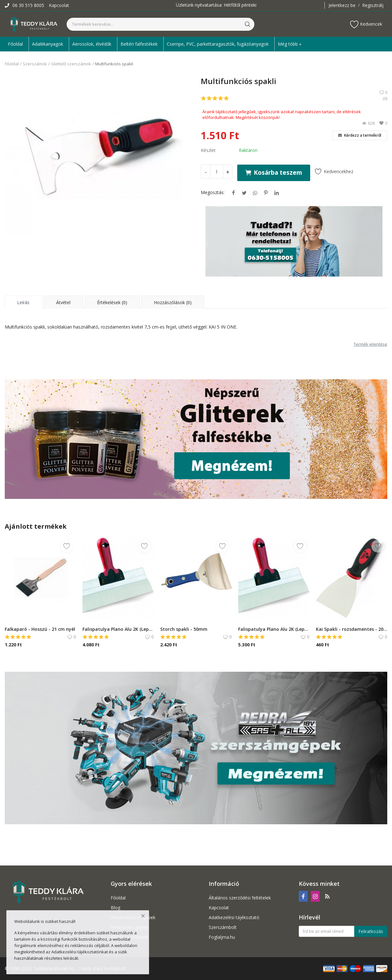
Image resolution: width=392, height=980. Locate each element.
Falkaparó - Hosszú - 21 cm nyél (40, 629)
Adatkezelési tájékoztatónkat (80, 952)
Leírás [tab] (23, 302)
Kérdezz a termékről (360, 135)
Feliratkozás (371, 931)
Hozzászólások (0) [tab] (173, 302)
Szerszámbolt (223, 927)
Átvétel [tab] (63, 302)
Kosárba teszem (274, 172)
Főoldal (15, 44)
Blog (115, 908)
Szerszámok (35, 64)
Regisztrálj (373, 5)
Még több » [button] (290, 44)
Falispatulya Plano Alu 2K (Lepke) (118, 629)
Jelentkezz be (342, 5)
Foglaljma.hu (222, 937)
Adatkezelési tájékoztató (234, 917)
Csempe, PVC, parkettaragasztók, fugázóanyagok (218, 44)
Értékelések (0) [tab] (112, 302)
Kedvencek (366, 24)
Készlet (208, 150)
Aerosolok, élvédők (92, 44)
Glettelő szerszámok (71, 64)
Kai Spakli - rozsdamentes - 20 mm (352, 629)
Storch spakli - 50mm (184, 629)
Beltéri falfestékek (139, 44)
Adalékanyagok (48, 44)
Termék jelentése (370, 344)
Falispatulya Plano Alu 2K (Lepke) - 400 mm (274, 629)
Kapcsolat (59, 5)
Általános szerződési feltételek (240, 898)
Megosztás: (213, 192)
